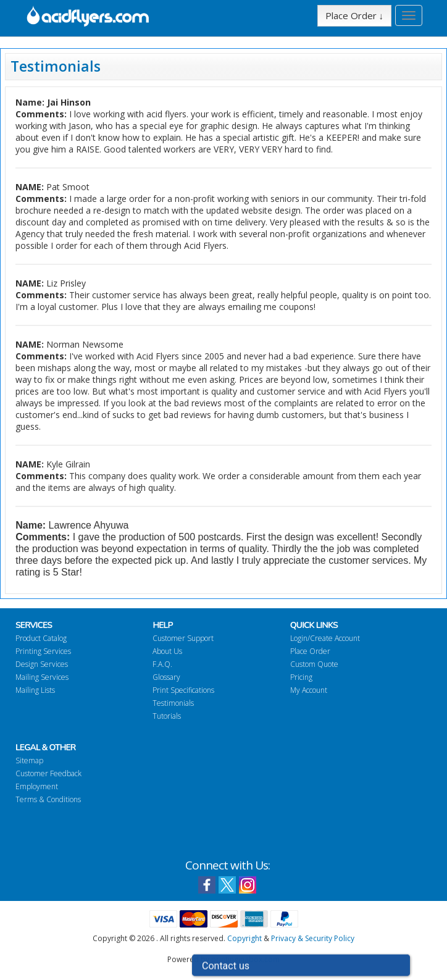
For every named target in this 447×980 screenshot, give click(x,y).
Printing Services (43, 651)
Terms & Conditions (48, 799)
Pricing (301, 677)
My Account (309, 690)
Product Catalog (41, 638)
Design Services (42, 664)
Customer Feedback (48, 773)
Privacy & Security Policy (313, 938)
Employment (37, 786)
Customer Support (183, 638)
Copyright (244, 938)
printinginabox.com (245, 959)
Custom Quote (314, 664)
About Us (167, 651)
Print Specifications (183, 690)
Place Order (310, 651)
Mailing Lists (35, 690)
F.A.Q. (162, 664)
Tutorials (167, 716)
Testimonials (173, 703)
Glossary (166, 677)
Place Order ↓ (355, 15)
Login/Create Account (325, 638)
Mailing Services (42, 677)
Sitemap (29, 760)
